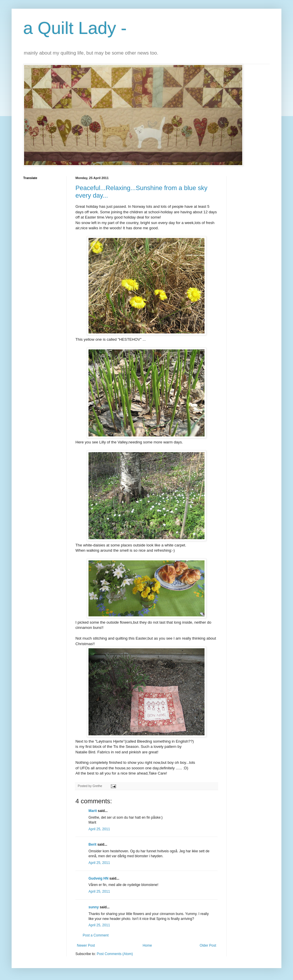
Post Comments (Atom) (115, 954)
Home (147, 945)
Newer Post (86, 945)
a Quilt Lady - (75, 28)
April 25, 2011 (99, 829)
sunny (94, 907)
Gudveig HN (98, 878)
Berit (92, 844)
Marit (93, 811)
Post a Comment (96, 935)
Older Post (208, 945)
